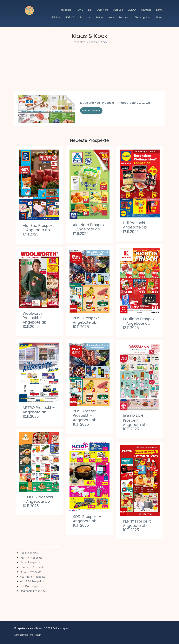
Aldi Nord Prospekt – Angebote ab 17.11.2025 (89, 229)
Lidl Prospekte (29, 553)
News (159, 17)
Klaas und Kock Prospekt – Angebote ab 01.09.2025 (115, 103)
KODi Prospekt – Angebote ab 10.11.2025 (87, 521)
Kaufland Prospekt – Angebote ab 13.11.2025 (139, 323)
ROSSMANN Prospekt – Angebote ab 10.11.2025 (135, 422)
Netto (159, 10)
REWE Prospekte (31, 572)
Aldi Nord (103, 10)
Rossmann (85, 17)
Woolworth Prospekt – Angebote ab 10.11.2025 (35, 320)
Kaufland (146, 10)
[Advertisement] (89, 70)
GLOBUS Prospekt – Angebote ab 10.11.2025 (38, 501)
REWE (80, 10)
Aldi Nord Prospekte (33, 577)
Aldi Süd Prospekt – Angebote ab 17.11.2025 (38, 230)
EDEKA (132, 10)
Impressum (35, 635)
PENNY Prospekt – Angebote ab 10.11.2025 (139, 526)
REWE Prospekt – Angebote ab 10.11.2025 (88, 322)
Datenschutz (21, 635)
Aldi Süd (118, 10)
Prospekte (65, 10)
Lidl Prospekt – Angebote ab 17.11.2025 (136, 227)
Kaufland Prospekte (32, 567)
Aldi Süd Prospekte (32, 581)
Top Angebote (143, 17)
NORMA (70, 17)
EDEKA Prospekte (31, 586)
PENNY (56, 17)
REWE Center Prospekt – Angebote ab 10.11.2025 (85, 418)
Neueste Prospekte (119, 17)
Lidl (90, 10)
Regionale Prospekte (33, 591)
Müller (100, 17)
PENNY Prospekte (31, 558)
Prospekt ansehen (91, 111)
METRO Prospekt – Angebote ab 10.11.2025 (39, 412)
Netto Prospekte (30, 562)
